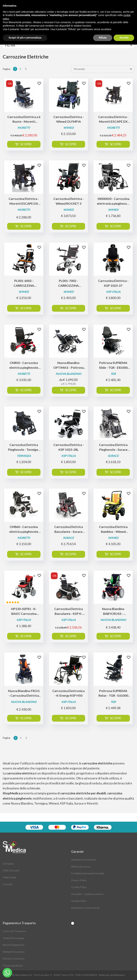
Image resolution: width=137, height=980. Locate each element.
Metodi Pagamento (14, 945)
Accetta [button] (124, 38)
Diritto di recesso (81, 867)
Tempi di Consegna (13, 938)
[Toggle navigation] (68, 45)
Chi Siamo (8, 864)
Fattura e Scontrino (14, 959)
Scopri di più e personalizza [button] (25, 38)
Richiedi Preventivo (14, 952)
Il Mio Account (11, 870)
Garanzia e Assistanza (83, 860)
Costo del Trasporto (14, 931)
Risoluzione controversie (85, 908)
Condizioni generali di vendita (88, 873)
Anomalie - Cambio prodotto (87, 894)
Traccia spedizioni (13, 965)
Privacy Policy (79, 880)
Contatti (8, 884)
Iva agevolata (79, 901)
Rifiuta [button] (103, 38)
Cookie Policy (79, 887)
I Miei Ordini (9, 877)
